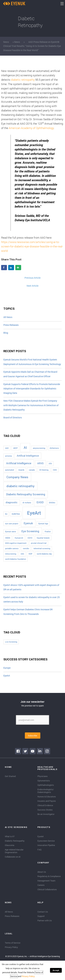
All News (8, 317)
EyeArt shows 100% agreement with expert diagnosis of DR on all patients (31, 587)
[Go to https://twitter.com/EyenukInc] (25, 751)
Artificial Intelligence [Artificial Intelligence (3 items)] (19, 463)
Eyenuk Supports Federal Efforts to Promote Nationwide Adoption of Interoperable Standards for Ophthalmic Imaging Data (32, 389)
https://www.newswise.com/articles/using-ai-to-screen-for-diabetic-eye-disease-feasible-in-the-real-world (32, 246)
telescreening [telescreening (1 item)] (11, 554)
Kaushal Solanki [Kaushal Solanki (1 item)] (43, 538)
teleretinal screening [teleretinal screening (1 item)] (42, 548)
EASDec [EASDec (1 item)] (52, 503)
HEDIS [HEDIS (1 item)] (8, 538)
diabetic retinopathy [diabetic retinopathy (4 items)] (20, 486)
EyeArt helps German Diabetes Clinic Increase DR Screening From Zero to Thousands (28, 612)
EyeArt (7, 676)
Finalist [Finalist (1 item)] (48, 532)
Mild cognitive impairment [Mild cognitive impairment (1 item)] (16, 543)
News (6, 42)
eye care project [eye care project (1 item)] (12, 524)
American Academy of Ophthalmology (31, 128)
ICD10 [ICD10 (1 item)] (30, 538)
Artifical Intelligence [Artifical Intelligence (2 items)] (28, 456)
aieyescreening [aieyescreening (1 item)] (39, 448)
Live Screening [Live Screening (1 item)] (11, 642)
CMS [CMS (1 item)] (55, 470)
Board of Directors (13, 418)
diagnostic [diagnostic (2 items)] (12, 502)
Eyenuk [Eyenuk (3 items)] (28, 523)
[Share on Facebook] (4, 268)
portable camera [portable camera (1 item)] (12, 548)
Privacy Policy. (28, 976)
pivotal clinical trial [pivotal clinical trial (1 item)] (39, 543)
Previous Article (32, 278)
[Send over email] (18, 268)
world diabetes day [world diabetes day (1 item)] (44, 554)
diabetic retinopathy (23, 80)
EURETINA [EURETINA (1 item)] (16, 514)
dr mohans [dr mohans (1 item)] (27, 503)
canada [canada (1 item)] (32, 470)
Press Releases (11, 325)
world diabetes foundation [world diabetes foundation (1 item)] (16, 559)
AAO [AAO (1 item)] (7, 448)
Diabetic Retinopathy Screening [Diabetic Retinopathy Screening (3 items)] (26, 494)
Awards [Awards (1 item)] (21, 470)
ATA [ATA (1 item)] (50, 464)
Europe (7, 668)
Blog (6, 333)
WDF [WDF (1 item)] (30, 554)
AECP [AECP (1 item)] (15, 448)
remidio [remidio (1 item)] (26, 548)
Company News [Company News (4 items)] (17, 477)
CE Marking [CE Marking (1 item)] (44, 470)
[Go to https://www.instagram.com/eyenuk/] (47, 751)
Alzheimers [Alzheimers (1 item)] (54, 448)
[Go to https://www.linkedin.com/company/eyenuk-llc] (40, 751)
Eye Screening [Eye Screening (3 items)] (30, 531)
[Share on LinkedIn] (11, 268)
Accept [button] (56, 970)
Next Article (32, 286)
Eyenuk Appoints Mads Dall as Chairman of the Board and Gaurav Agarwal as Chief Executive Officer (30, 374)
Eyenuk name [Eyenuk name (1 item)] (11, 532)
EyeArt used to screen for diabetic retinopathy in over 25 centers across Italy (32, 599)
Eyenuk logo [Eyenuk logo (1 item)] (43, 524)
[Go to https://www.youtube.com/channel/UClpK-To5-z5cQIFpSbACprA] (33, 751)
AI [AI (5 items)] (25, 447)
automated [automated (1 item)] (10, 470)
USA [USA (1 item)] (22, 554)
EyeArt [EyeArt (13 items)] (34, 513)
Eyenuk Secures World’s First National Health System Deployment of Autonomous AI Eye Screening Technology (32, 362)
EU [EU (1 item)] (6, 514)
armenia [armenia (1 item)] (8, 456)
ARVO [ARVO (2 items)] (40, 463)
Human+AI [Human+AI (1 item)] (19, 538)
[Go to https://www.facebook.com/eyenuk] (18, 751)
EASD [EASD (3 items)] (40, 502)
